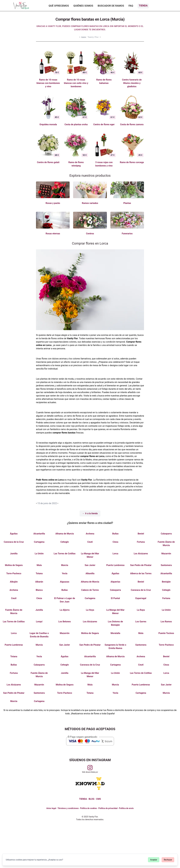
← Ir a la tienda (90, 513)
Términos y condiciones (68, 808)
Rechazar (168, 860)
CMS (98, 799)
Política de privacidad (108, 808)
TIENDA (83, 799)
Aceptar (154, 860)
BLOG (92, 799)
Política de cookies (89, 808)
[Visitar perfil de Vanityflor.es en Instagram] (90, 768)
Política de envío (126, 808)
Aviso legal (51, 808)
